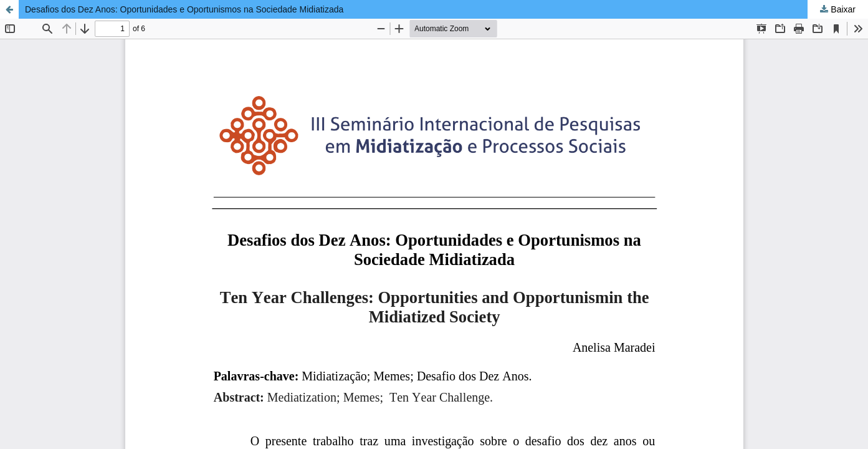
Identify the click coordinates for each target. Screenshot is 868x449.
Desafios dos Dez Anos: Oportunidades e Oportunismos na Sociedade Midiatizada (184, 9)
